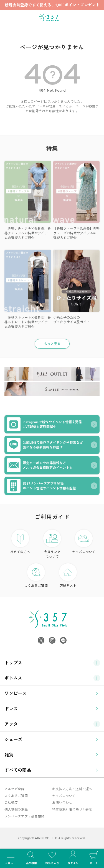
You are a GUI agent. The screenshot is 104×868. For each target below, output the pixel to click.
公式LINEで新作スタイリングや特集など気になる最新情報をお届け (45, 445)
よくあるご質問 (36, 576)
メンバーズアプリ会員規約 (24, 816)
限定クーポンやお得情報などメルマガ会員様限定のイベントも (40, 465)
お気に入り (52, 857)
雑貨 (9, 754)
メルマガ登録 (14, 789)
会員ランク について (52, 544)
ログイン (73, 857)
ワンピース (16, 693)
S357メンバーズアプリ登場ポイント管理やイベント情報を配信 (41, 486)
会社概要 (11, 802)
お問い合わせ (62, 802)
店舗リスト (68, 576)
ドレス (11, 708)
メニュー (10, 857)
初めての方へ (20, 542)
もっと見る (52, 344)
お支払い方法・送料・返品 (72, 789)
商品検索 (31, 857)
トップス (13, 662)
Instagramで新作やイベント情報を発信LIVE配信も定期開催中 (44, 424)
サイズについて (84, 542)
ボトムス (13, 678)
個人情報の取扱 (16, 809)
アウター (13, 724)
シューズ (13, 739)
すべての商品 (18, 770)
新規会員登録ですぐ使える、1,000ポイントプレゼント (52, 5)
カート (94, 857)
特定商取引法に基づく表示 (72, 809)
